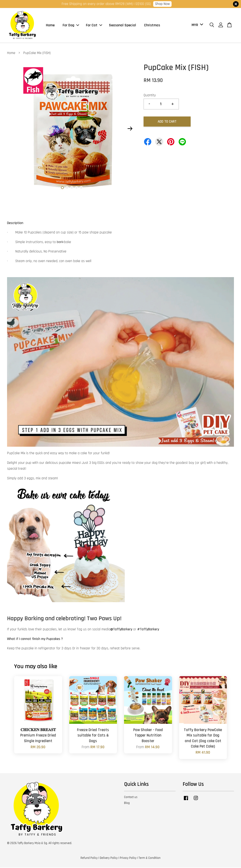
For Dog (71, 25)
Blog (127, 803)
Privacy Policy (128, 858)
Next (130, 129)
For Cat (94, 25)
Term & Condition (150, 858)
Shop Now (162, 4)
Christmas (152, 25)
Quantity (150, 96)
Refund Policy (89, 858)
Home (50, 25)
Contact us (131, 798)
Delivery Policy (109, 858)
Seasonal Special (123, 25)
